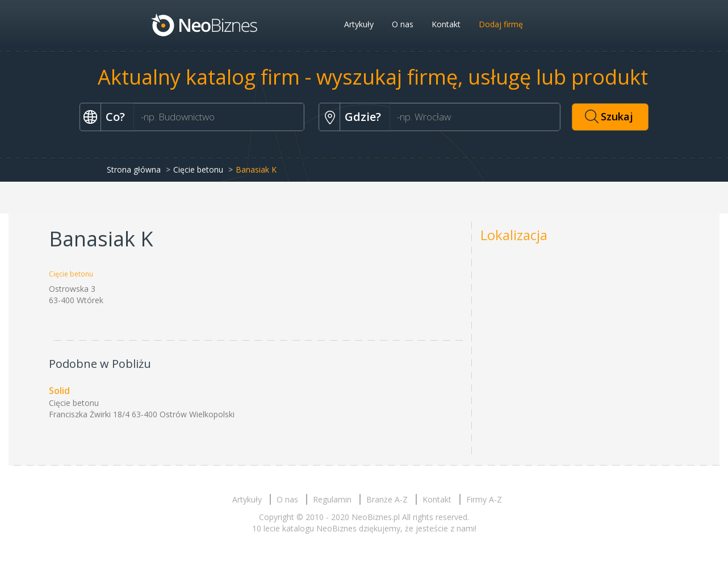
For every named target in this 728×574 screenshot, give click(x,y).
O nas (403, 24)
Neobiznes (205, 24)
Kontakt (446, 24)
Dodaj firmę (501, 24)
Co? (115, 117)
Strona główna (134, 169)
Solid (59, 391)
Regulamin (332, 499)
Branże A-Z (387, 499)
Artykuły (359, 24)
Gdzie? (363, 117)
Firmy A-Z (484, 499)
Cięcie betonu (198, 169)
